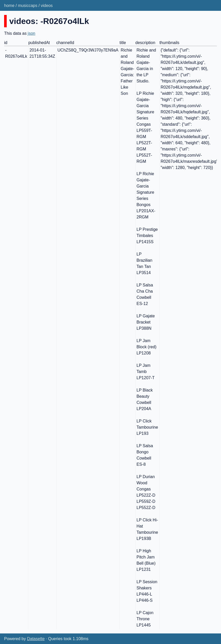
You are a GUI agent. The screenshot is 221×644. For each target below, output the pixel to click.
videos (47, 6)
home (9, 6)
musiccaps (28, 6)
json (32, 33)
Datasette (36, 639)
